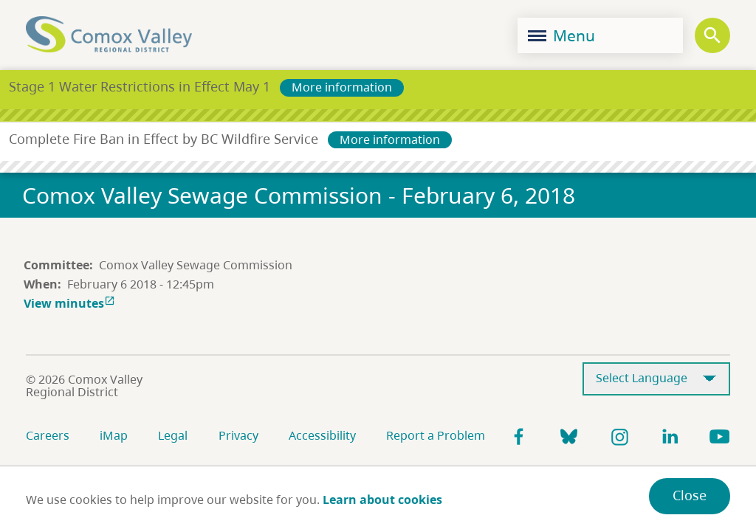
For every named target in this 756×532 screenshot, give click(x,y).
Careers (48, 435)
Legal (173, 435)
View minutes (71, 303)
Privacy (238, 435)
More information (342, 87)
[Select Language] (656, 379)
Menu (561, 35)
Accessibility (322, 435)
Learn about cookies (382, 500)
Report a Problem (436, 435)
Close (690, 495)
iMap (114, 435)
